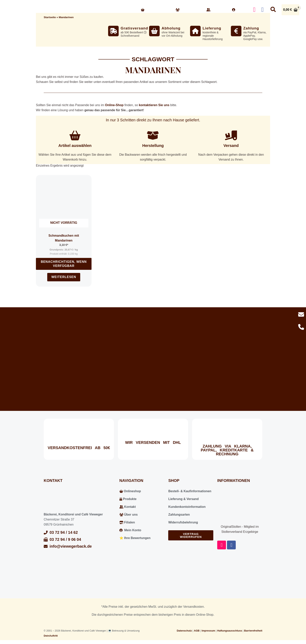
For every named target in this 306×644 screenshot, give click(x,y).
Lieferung (212, 28)
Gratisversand (134, 28)
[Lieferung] (195, 31)
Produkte (128, 499)
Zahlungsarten (179, 515)
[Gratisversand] (113, 31)
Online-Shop (114, 105)
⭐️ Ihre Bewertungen (135, 538)
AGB (197, 631)
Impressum (208, 631)
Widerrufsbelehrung (183, 522)
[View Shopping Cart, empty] (290, 10)
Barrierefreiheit (253, 631)
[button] (168, 10)
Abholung (171, 28)
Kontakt (216, 10)
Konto (240, 10)
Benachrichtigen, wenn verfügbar (64, 264)
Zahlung (251, 28)
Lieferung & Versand (183, 499)
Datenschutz (184, 631)
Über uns (188, 10)
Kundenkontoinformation (187, 507)
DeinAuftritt (51, 636)
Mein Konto (130, 530)
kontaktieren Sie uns (154, 105)
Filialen (127, 522)
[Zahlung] (236, 31)
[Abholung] (154, 31)
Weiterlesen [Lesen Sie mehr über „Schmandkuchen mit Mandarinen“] (64, 277)
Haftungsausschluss (230, 631)
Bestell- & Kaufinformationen (190, 491)
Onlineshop (155, 10)
